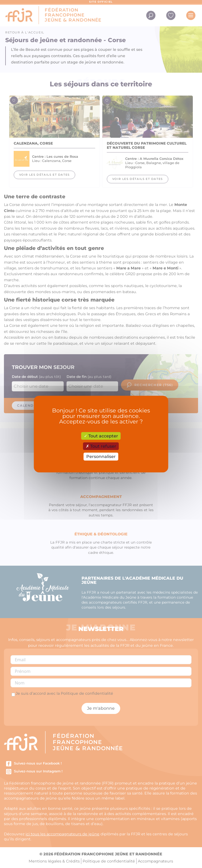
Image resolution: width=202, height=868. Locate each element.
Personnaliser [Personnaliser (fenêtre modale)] (101, 457)
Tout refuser (101, 446)
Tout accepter (101, 436)
